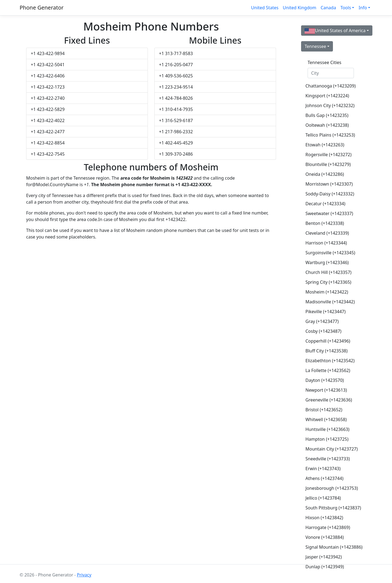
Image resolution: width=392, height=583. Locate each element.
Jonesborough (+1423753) (332, 488)
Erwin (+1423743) (323, 469)
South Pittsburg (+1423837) (333, 508)
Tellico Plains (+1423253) (330, 135)
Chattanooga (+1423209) (331, 86)
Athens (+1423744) (324, 478)
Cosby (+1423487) (323, 331)
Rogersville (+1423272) (328, 155)
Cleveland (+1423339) (327, 233)
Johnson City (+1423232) (330, 105)
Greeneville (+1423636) (329, 400)
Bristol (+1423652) (324, 410)
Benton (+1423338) (325, 223)
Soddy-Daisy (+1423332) (330, 194)
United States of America (335, 31)
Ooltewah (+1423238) (327, 125)
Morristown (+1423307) (329, 184)
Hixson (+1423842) (324, 518)
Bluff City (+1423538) (327, 351)
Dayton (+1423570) (325, 380)
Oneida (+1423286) (325, 174)
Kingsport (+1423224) (327, 96)
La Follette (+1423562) (328, 370)
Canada (328, 8)
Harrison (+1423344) (326, 243)
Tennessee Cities (324, 62)
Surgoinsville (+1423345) (330, 253)
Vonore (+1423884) (325, 537)
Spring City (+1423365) (328, 282)
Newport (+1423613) (326, 390)
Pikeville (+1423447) (326, 312)
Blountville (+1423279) (328, 164)
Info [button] (363, 8)
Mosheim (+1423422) (327, 292)
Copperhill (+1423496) (328, 341)
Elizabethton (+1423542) (330, 361)
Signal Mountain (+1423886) (333, 547)
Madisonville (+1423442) (330, 302)
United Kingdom (300, 8)
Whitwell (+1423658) (326, 419)
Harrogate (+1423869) (328, 527)
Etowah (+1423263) (325, 145)
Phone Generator (42, 7)
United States (265, 8)
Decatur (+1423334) (325, 204)
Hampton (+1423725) (327, 439)
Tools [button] (346, 8)
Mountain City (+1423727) (332, 449)
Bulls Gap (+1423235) (327, 115)
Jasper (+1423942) (324, 557)
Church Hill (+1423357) (328, 272)
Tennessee (315, 46)
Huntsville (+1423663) (327, 429)
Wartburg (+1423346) (327, 262)
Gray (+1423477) (322, 321)
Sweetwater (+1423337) (329, 213)
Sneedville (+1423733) (328, 459)
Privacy (84, 575)
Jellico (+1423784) (323, 498)
